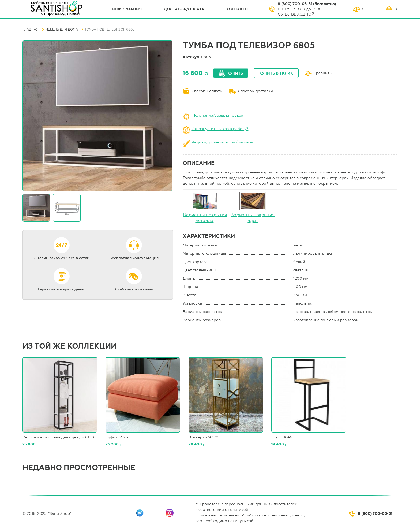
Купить (235, 73)
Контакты (237, 9)
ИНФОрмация (127, 9)
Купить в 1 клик (276, 73)
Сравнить (322, 73)
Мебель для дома (62, 29)
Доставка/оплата (184, 9)
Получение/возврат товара (218, 115)
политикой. (239, 510)
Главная (31, 29)
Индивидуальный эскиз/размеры (222, 142)
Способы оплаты (207, 91)
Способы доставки (255, 91)
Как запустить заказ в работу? (220, 129)
